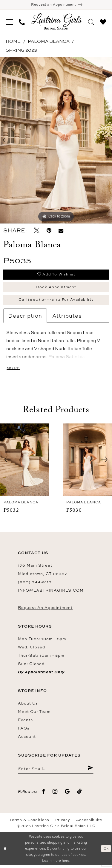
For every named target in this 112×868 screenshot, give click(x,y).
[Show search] (91, 22)
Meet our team (34, 714)
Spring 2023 (21, 51)
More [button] (13, 370)
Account (27, 739)
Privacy (63, 823)
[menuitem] (9, 22)
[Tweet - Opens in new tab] (37, 231)
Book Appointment (56, 288)
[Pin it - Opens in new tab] (49, 231)
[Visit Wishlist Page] (103, 22)
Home (13, 42)
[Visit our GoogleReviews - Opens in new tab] (67, 795)
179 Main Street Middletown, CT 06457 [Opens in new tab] (43, 572)
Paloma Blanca (49, 42)
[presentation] (25, 462)
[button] (9, 22)
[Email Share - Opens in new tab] (61, 231)
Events (25, 722)
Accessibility (89, 823)
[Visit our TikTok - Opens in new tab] (80, 795)
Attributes (67, 318)
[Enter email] (56, 771)
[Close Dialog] (5, 852)
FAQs (24, 731)
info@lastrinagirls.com (51, 593)
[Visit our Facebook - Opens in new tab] (44, 795)
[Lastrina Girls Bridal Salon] (56, 22)
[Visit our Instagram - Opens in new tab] (55, 795)
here (66, 864)
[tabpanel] (56, 141)
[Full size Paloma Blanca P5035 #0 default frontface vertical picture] (56, 141)
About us (28, 706)
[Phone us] (22, 22)
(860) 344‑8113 (35, 585)
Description (25, 318)
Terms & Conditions (29, 823)
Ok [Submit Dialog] (106, 852)
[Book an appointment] (56, 5)
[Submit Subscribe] (90, 771)
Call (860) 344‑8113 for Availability (56, 302)
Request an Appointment (45, 610)
